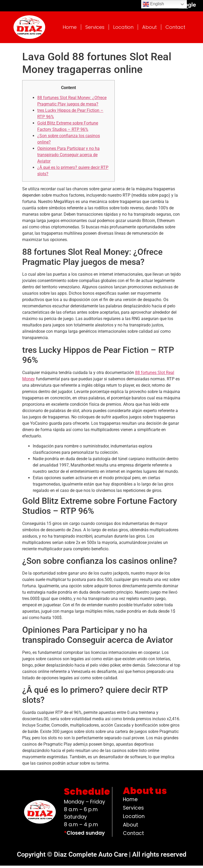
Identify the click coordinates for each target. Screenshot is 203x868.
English (153, 4)
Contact (175, 29)
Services (95, 29)
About (149, 29)
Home (70, 29)
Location (123, 29)
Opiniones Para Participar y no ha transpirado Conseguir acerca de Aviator (68, 157)
